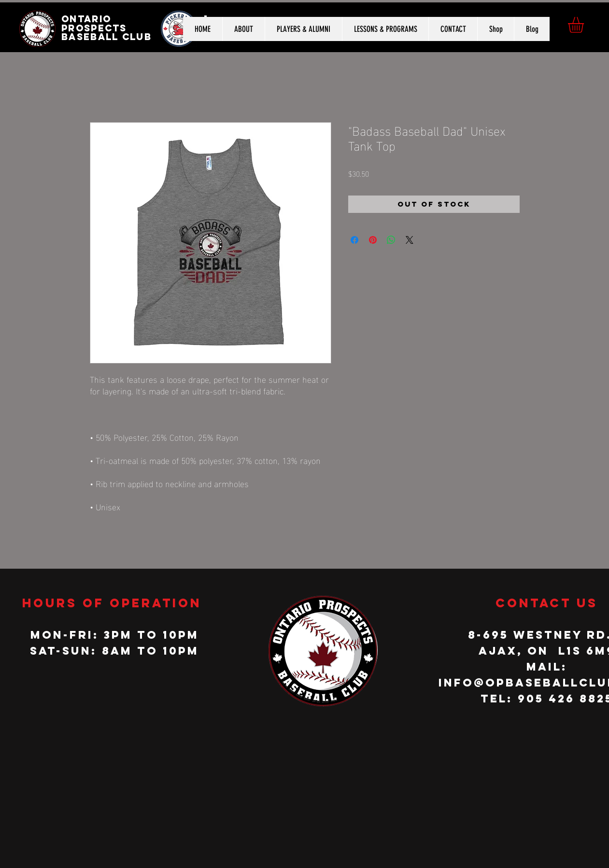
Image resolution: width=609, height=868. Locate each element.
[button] (585, 25)
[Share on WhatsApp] (391, 240)
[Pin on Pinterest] (373, 240)
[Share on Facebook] (354, 240)
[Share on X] (410, 240)
